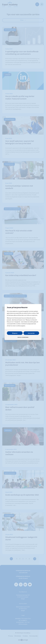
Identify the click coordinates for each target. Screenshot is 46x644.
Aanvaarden (31, 333)
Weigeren (15, 333)
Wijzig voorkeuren (23, 337)
